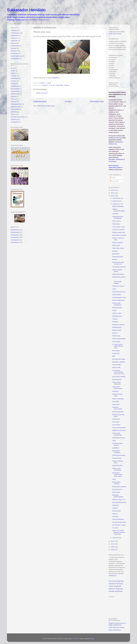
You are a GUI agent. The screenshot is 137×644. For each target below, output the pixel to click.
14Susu (13, 114)
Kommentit (114, 181)
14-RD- (13, 71)
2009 (113, 547)
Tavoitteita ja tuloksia (119, 267)
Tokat (114, 479)
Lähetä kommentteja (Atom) (46, 106)
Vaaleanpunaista (118, 257)
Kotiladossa (112, 576)
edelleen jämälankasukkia (118, 210)
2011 (113, 541)
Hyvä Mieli (116, 402)
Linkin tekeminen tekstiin (117, 627)
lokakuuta (116, 201)
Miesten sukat (117, 330)
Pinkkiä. (115, 260)
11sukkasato (15, 237)
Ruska (114, 310)
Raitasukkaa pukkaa (119, 277)
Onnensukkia (117, 511)
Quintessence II (117, 489)
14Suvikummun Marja (18, 117)
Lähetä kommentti (42, 93)
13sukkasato (15, 242)
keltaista (115, 251)
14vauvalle (14, 53)
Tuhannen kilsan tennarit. (118, 444)
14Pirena (14, 102)
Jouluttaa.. (116, 214)
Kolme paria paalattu (119, 339)
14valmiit (14, 51)
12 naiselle (44, 85)
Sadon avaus (117, 221)
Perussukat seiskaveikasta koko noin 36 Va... (119, 372)
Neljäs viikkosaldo (118, 206)
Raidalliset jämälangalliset (118, 496)
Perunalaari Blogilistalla (116, 581)
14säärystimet (15, 46)
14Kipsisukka (15, 86)
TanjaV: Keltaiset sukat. (118, 462)
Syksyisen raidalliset (119, 362)
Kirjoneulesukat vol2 (119, 292)
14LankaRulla (15, 89)
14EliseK (14, 76)
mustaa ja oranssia (118, 230)
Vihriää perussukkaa (119, 455)
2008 (113, 550)
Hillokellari (120, 159)
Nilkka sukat (116, 245)
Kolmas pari (116, 419)
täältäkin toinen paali (119, 430)
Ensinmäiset (116, 492)
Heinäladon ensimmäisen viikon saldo (117, 475)
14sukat (13, 43)
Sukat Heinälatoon (118, 519)
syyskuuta (116, 204)
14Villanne (14, 119)
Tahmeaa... (116, 517)
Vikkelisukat (116, 224)
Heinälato (112, 159)
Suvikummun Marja (115, 34)
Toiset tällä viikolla (118, 248)
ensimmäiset (116, 425)
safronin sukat (117, 313)
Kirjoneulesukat (117, 466)
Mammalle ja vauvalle (119, 235)
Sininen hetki (116, 367)
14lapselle (14, 41)
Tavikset (115, 319)
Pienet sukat (116, 336)
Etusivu (68, 101)
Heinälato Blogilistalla (115, 591)
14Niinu (13, 99)
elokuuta (116, 538)
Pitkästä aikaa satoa (119, 232)
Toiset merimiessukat (119, 428)
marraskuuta (117, 198)
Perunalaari (113, 161)
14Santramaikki (16, 107)
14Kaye (13, 84)
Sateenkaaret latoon (119, 438)
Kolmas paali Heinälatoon (117, 304)
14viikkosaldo (15, 59)
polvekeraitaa (117, 295)
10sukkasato (15, 235)
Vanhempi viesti (97, 101)
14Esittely (14, 30)
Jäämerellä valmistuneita (117, 388)
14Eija (13, 73)
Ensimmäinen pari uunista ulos (118, 263)
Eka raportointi (117, 379)
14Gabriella (14, 78)
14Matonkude (15, 94)
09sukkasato (15, 232)
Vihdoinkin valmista (118, 325)
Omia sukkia (116, 342)
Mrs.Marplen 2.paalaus (116, 452)
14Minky (13, 96)
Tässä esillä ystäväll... (118, 282)
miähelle (115, 508)
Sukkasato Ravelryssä (116, 584)
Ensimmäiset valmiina (119, 487)
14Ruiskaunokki (16, 104)
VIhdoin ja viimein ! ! (119, 286)
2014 (113, 190)
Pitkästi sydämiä (118, 243)
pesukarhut (116, 254)
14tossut (13, 48)
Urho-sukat (116, 422)
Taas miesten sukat (118, 227)
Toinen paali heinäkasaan (117, 434)
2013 (113, 193)
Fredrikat (115, 322)
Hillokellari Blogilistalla (116, 589)
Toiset (114, 289)
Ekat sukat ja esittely (119, 377)
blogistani (56, 78)
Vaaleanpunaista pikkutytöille (118, 217)
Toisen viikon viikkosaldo (117, 383)
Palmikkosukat (117, 327)
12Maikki (67, 85)
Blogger (92, 639)
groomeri (117, 138)
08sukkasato (15, 230)
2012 (113, 196)
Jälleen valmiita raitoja (117, 271)
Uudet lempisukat (118, 412)
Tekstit (113, 178)
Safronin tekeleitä (118, 399)
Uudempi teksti (40, 101)
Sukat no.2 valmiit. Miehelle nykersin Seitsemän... (119, 532)
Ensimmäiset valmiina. (116, 483)
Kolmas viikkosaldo (118, 300)
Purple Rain (116, 353)
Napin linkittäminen (115, 630)
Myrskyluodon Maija (119, 359)
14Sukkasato (15, 33)
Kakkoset (115, 391)
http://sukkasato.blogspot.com (37, 20)
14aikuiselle (15, 36)
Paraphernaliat (117, 308)
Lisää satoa (116, 404)
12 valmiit (52, 85)
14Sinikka (14, 112)
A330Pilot (75, 639)
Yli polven (115, 528)
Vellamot (115, 514)
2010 (113, 544)
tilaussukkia (116, 351)
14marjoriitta (15, 122)
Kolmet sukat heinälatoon (117, 469)
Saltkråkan (116, 448)
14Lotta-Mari (15, 91)
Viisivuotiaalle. (117, 365)
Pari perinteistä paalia (119, 522)
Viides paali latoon (118, 274)
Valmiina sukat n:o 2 (119, 500)
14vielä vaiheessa (16, 56)
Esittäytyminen (117, 316)
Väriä (114, 441)
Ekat (114, 356)
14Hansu (14, 81)
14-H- (13, 68)
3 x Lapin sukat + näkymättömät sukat (118, 346)
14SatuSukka (15, 109)
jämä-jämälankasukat (119, 502)
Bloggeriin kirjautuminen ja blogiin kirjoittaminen (117, 624)
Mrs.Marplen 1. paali (119, 525)
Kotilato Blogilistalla (115, 586)
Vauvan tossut (117, 458)
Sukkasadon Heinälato (26, 10)
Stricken (115, 333)
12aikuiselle (59, 85)
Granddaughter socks (119, 297)
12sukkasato (15, 240)
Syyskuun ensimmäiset (117, 408)
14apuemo (14, 38)
